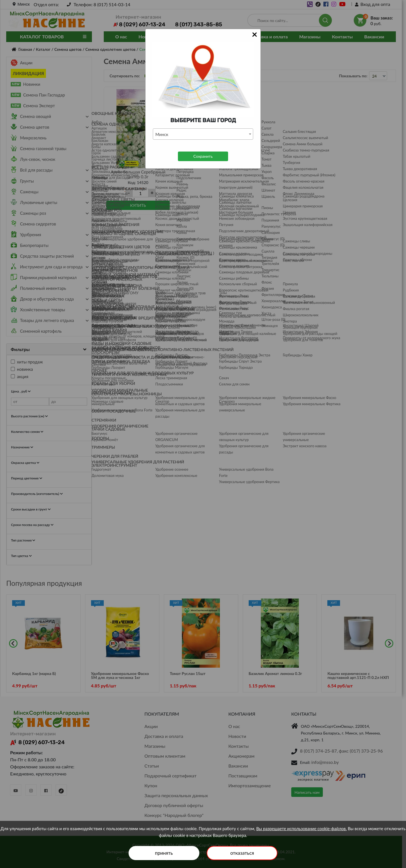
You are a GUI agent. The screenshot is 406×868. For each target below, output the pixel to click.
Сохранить (203, 156)
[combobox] (203, 134)
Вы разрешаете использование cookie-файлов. (302, 828)
